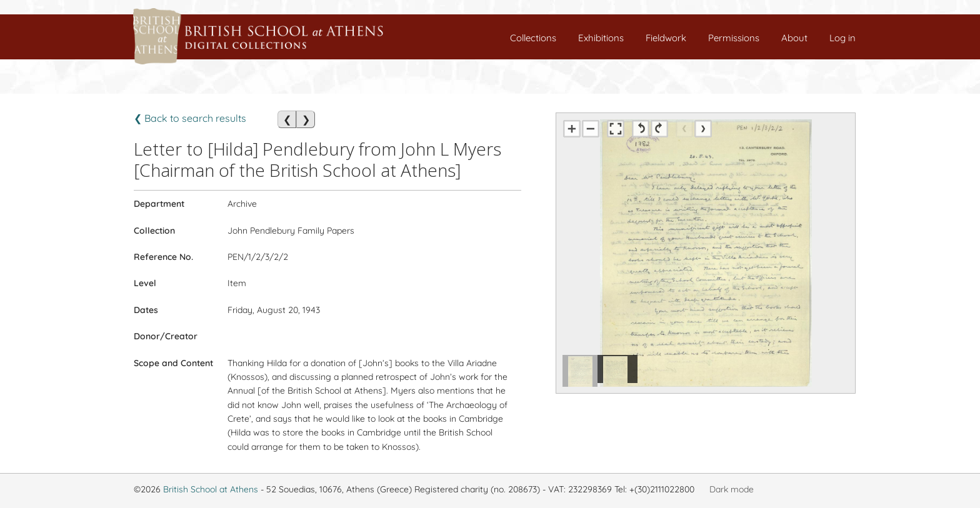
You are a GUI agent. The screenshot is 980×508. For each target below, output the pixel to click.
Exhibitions (601, 38)
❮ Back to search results (190, 118)
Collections (533, 38)
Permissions (734, 38)
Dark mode (732, 489)
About (794, 38)
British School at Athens (211, 489)
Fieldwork (666, 38)
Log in (842, 38)
